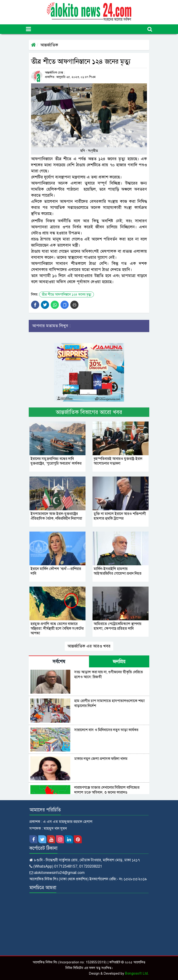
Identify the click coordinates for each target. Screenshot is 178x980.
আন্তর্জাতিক (49, 45)
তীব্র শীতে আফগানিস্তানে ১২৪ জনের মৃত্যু (67, 294)
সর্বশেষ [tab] (59, 662)
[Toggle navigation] (28, 29)
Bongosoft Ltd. (137, 974)
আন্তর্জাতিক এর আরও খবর (89, 646)
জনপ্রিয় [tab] (119, 662)
